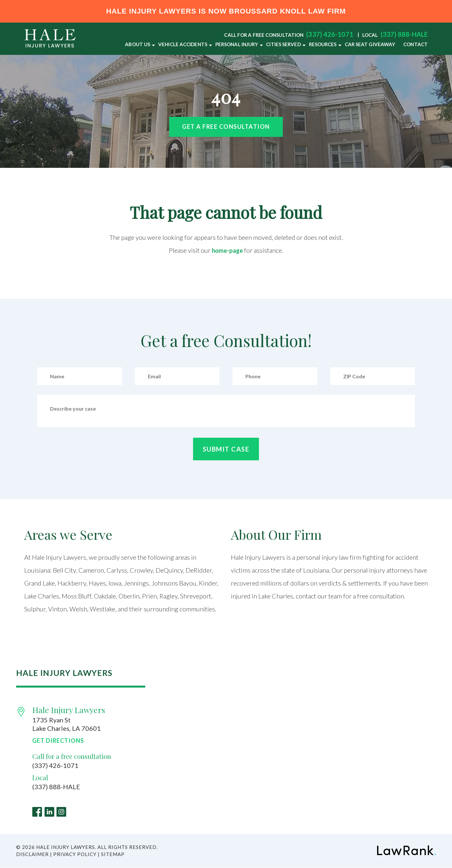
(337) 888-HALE (404, 34)
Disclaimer (32, 854)
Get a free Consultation (226, 127)
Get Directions (58, 741)
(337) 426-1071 (329, 34)
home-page (227, 250)
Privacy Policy (75, 854)
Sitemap (113, 854)
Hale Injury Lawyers (69, 710)
